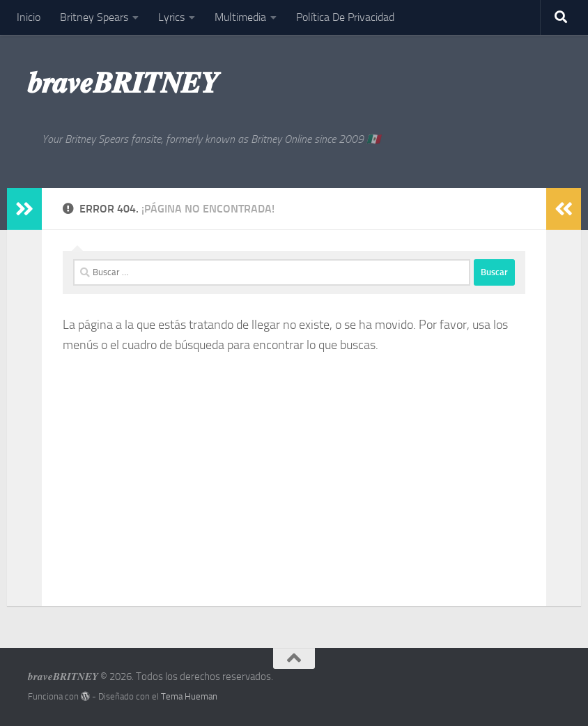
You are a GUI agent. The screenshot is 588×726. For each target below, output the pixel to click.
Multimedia (240, 17)
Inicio (29, 17)
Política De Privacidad (345, 17)
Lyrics (171, 17)
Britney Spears (94, 17)
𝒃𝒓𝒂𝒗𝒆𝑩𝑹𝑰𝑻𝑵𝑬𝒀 (123, 83)
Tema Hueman (189, 696)
